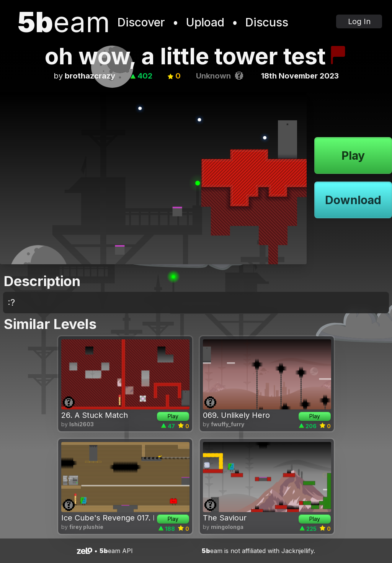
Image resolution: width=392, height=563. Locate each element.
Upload (205, 22)
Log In (359, 21)
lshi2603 (82, 424)
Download (353, 200)
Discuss (267, 22)
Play (353, 155)
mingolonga (227, 527)
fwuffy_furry (228, 424)
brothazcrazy (90, 76)
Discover (141, 22)
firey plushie (86, 527)
